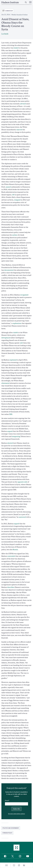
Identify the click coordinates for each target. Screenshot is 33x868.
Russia (15, 550)
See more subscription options (16, 814)
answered (22, 517)
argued (10, 431)
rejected (19, 130)
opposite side (22, 482)
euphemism (17, 323)
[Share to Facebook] (19, 865)
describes (11, 587)
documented (9, 270)
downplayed (6, 338)
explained (13, 360)
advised (23, 104)
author (15, 235)
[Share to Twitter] (14, 865)
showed (10, 443)
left (13, 195)
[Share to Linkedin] (24, 865)
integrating (16, 436)
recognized (24, 295)
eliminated (5, 383)
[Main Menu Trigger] (30, 2)
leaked (16, 48)
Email (7, 801)
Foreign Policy (7, 833)
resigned (17, 200)
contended (11, 556)
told (21, 343)
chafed (15, 333)
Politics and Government (11, 828)
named (8, 187)
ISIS (11, 414)
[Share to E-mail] (7, 865)
